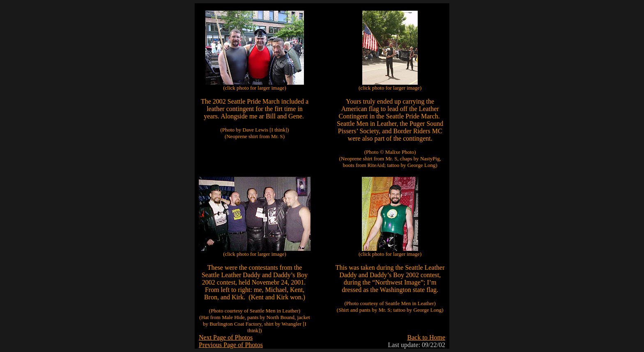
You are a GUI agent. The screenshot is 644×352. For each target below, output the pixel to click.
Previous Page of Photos (231, 345)
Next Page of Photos (226, 337)
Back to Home (426, 337)
